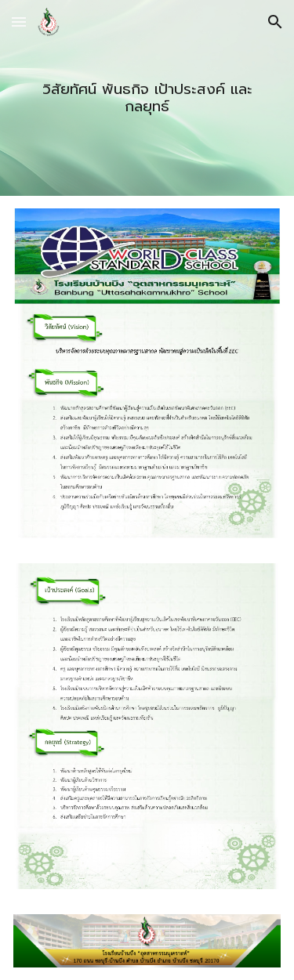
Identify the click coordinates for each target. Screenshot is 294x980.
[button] (19, 22)
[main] (147, 98)
